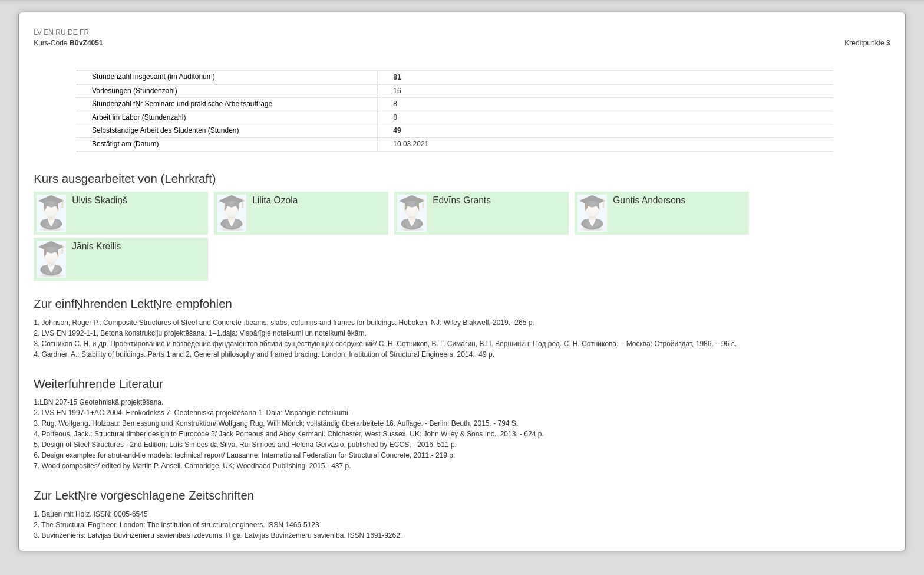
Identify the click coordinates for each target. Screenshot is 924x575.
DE (73, 32)
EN (49, 32)
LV (38, 32)
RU (60, 32)
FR (84, 32)
